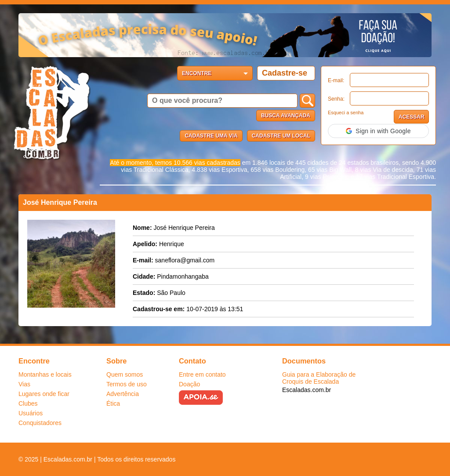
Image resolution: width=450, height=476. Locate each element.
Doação (189, 384)
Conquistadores (40, 423)
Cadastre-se (285, 73)
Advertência (123, 394)
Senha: (336, 99)
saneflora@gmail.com (185, 260)
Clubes (28, 403)
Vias (24, 384)
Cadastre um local (281, 136)
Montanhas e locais (45, 374)
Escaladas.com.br (307, 390)
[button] (378, 131)
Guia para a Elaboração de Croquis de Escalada (319, 378)
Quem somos (125, 374)
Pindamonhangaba (183, 276)
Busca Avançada (286, 116)
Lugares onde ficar (44, 394)
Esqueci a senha (346, 113)
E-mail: (336, 80)
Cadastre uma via (211, 136)
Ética (113, 403)
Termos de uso (127, 384)
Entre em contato (202, 374)
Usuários (31, 413)
